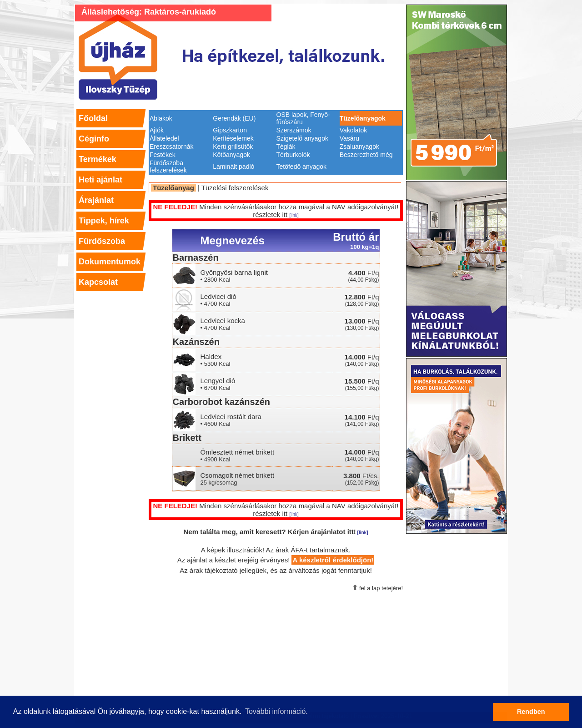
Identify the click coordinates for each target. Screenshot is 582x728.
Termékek (98, 159)
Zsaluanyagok (359, 147)
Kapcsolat (98, 282)
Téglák (286, 147)
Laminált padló (233, 167)
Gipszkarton (230, 130)
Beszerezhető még (366, 155)
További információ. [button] (276, 711)
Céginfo (94, 139)
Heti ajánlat (100, 180)
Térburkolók (293, 155)
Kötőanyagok (231, 155)
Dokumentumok (110, 262)
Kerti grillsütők (233, 147)
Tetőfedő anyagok (302, 167)
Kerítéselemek (233, 138)
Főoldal (93, 118)
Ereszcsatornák (171, 147)
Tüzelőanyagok (363, 118)
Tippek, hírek (104, 221)
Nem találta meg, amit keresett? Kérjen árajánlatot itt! (276, 532)
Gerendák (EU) (234, 118)
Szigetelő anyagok (302, 138)
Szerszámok (294, 130)
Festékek (163, 155)
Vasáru (349, 138)
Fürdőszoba (102, 241)
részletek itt (276, 215)
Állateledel (164, 138)
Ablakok (161, 118)
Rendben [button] (531, 712)
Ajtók (157, 130)
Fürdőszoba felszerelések (168, 167)
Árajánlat (96, 200)
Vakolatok (353, 130)
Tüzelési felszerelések (235, 188)
